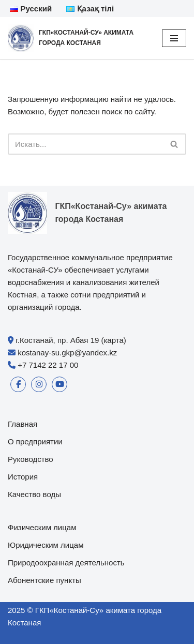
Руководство (31, 459)
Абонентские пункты (44, 580)
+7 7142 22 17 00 (48, 365)
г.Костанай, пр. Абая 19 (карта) (71, 340)
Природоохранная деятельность (66, 563)
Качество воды (34, 494)
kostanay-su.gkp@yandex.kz (67, 353)
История (23, 477)
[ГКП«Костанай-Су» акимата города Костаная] (77, 38)
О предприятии (35, 441)
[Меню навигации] (174, 38)
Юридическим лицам (46, 545)
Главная (23, 424)
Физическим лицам (42, 527)
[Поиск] (85, 144)
